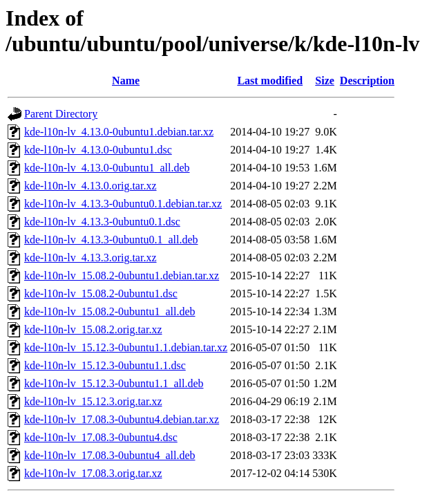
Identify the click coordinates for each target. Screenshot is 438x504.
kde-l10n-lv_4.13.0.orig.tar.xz (91, 186)
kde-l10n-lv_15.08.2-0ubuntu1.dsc (101, 293)
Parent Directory (61, 114)
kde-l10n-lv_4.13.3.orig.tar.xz (91, 258)
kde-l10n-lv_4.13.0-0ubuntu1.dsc (98, 150)
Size (325, 81)
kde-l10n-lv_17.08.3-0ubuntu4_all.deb (110, 455)
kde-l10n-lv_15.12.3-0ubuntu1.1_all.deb (114, 383)
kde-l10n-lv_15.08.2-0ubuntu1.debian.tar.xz (122, 276)
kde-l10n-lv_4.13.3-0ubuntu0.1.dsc (102, 222)
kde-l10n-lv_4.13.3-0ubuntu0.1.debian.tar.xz (123, 204)
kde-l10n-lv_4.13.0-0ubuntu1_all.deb (107, 168)
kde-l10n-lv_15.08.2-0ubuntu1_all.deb (110, 311)
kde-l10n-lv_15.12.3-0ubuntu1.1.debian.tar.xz (126, 347)
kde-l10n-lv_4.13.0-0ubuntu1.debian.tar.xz (119, 132)
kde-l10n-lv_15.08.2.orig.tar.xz (93, 329)
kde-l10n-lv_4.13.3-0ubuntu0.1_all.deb (111, 240)
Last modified (270, 81)
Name (126, 81)
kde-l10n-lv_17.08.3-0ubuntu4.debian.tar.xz (122, 419)
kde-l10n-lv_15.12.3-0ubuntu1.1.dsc (105, 365)
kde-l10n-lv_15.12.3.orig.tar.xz (93, 401)
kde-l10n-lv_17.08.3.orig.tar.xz (93, 473)
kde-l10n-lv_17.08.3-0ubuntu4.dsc (101, 437)
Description (367, 81)
